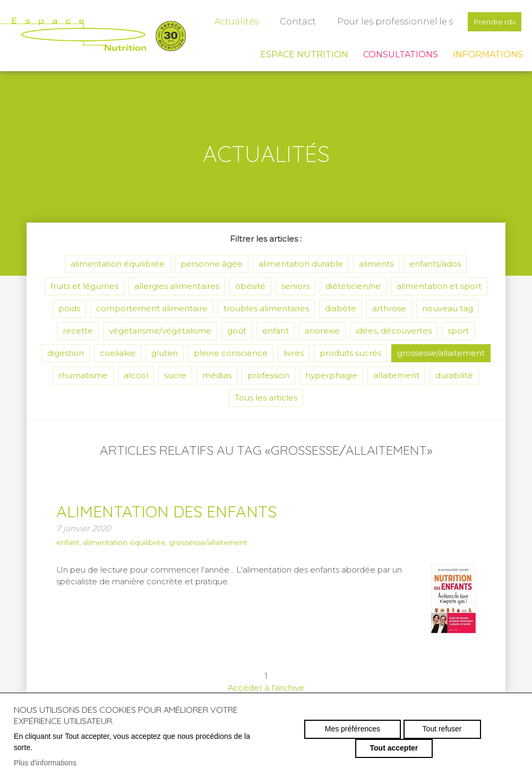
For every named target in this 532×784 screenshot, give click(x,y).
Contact (290, 22)
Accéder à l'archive (266, 688)
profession (268, 375)
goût (237, 331)
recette (78, 331)
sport (458, 331)
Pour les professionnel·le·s (388, 22)
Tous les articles (266, 398)
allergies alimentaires (177, 286)
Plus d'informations (45, 763)
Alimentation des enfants (185, 510)
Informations (488, 54)
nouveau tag (448, 308)
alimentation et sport (439, 286)
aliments (376, 264)
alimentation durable (301, 264)
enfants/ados (435, 264)
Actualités (229, 22)
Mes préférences (312, 738)
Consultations (401, 54)
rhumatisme (83, 375)
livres (294, 353)
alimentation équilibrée (118, 264)
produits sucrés (350, 353)
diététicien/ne (353, 286)
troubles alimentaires (266, 308)
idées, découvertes (394, 331)
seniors (295, 286)
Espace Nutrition (304, 54)
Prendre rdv (491, 22)
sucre (175, 375)
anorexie (322, 331)
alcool (136, 375)
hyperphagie (331, 375)
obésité (250, 286)
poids (69, 308)
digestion (66, 353)
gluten (165, 353)
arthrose (389, 308)
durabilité (454, 375)
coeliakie (118, 353)
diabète (341, 308)
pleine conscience (231, 353)
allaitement (396, 375)
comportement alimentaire (152, 308)
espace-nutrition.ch (93, 35)
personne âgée (212, 264)
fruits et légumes (84, 286)
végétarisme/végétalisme (160, 331)
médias (217, 375)
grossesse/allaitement (441, 353)
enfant (276, 331)
